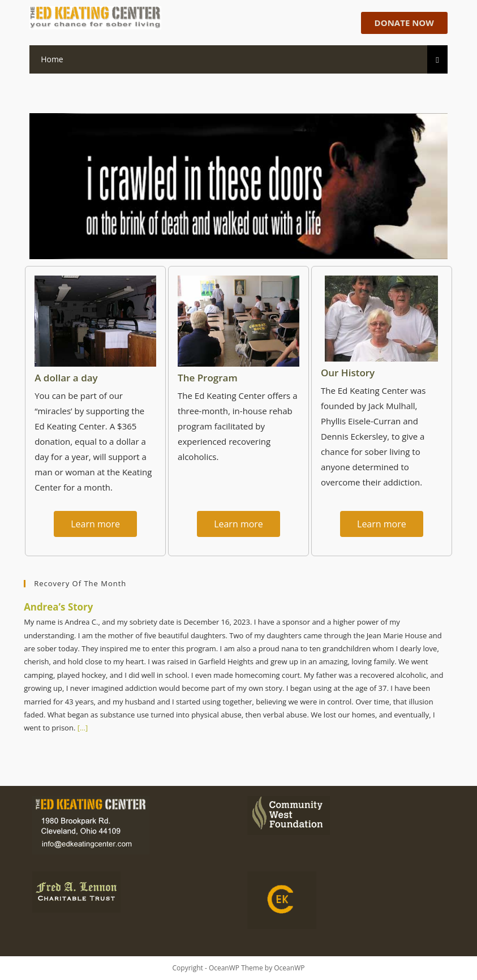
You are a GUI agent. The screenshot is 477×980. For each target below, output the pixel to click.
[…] (81, 728)
